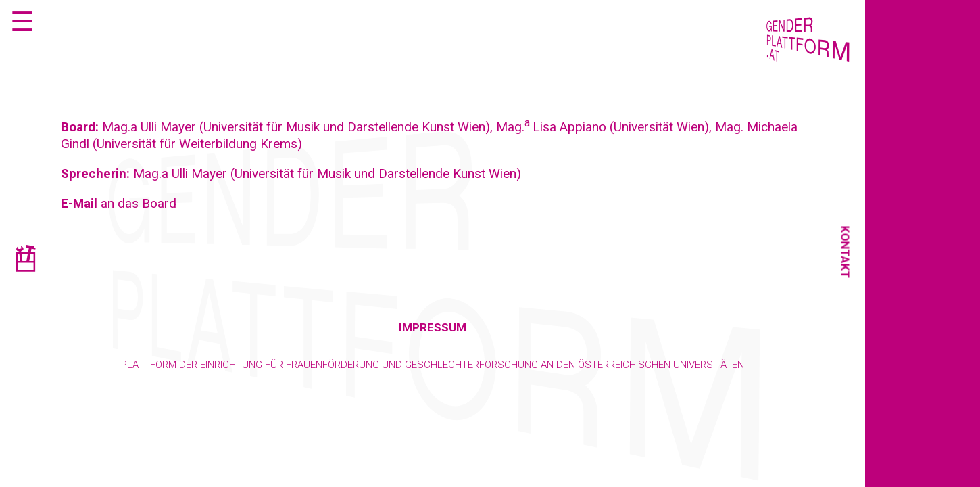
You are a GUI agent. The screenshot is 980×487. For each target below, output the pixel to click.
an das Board (119, 203)
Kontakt (846, 252)
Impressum (433, 327)
